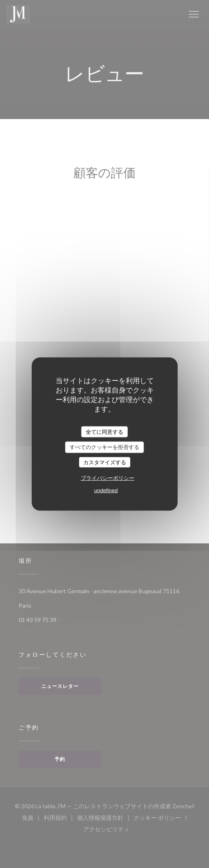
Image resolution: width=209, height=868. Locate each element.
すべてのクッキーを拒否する (104, 447)
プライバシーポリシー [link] (108, 478)
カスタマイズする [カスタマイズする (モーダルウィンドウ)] (105, 462)
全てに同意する (104, 432)
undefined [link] (106, 490)
